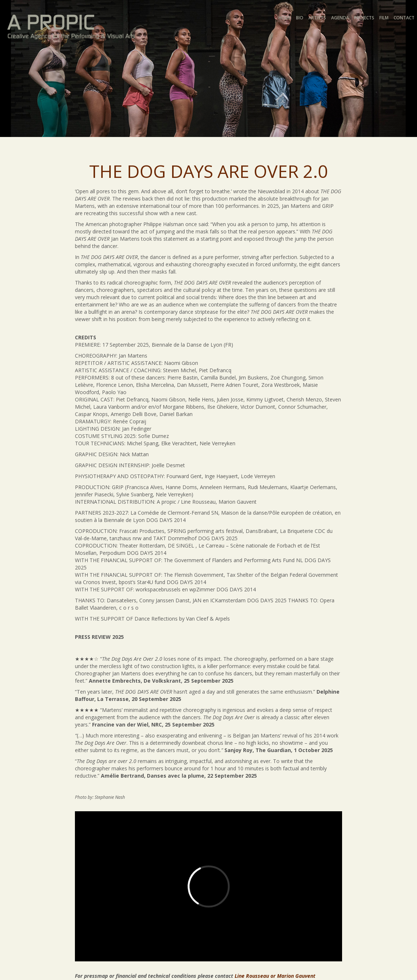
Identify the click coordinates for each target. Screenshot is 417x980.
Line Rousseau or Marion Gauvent (275, 976)
